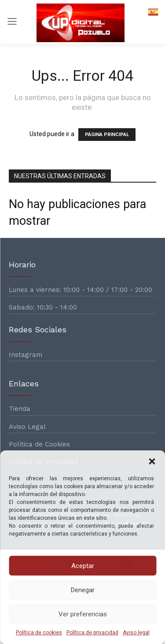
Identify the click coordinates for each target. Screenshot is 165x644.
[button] (152, 461)
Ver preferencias (83, 614)
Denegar (83, 590)
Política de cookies (39, 633)
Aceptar (83, 566)
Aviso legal (136, 633)
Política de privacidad (92, 633)
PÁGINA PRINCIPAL (107, 135)
